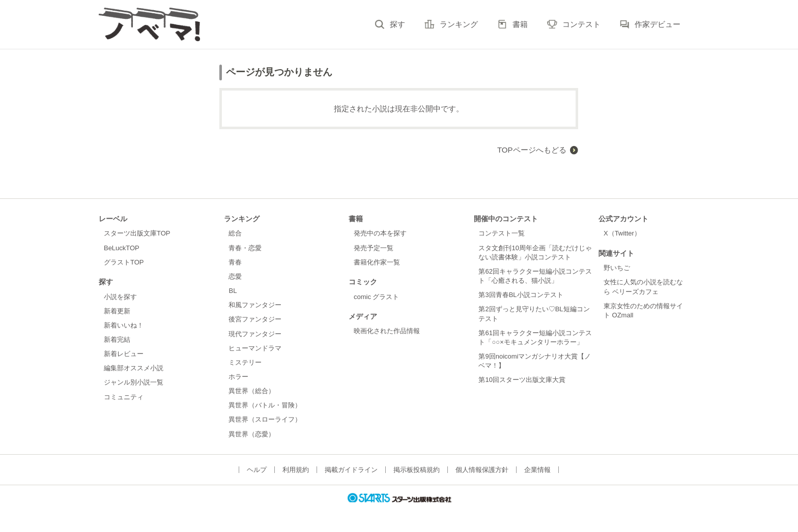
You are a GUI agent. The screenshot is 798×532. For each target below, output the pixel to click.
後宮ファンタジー (255, 319)
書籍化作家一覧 (377, 262)
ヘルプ (257, 470)
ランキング (459, 24)
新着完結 (117, 339)
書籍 (520, 24)
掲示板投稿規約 (417, 470)
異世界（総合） (252, 391)
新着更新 (117, 311)
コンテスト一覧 (502, 233)
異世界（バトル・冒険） (265, 405)
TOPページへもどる (532, 150)
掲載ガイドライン (351, 470)
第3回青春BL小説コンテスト (521, 295)
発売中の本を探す (380, 233)
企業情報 (537, 470)
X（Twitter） (622, 233)
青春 (235, 262)
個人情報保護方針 (482, 470)
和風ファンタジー (255, 305)
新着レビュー (124, 354)
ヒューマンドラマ (255, 348)
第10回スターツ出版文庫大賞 (522, 380)
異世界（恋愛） (252, 434)
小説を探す (120, 297)
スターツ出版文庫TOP (137, 233)
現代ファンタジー (255, 334)
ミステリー (245, 362)
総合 (235, 233)
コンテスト (581, 24)
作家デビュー (658, 24)
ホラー (238, 377)
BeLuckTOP (122, 248)
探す (397, 24)
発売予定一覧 (374, 248)
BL (233, 291)
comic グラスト (377, 297)
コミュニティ (124, 397)
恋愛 (235, 276)
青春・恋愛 (245, 248)
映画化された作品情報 (387, 331)
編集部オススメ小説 (134, 368)
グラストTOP (124, 262)
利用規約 (296, 470)
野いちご (617, 268)
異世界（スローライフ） (265, 419)
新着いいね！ (124, 325)
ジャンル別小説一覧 (134, 382)
